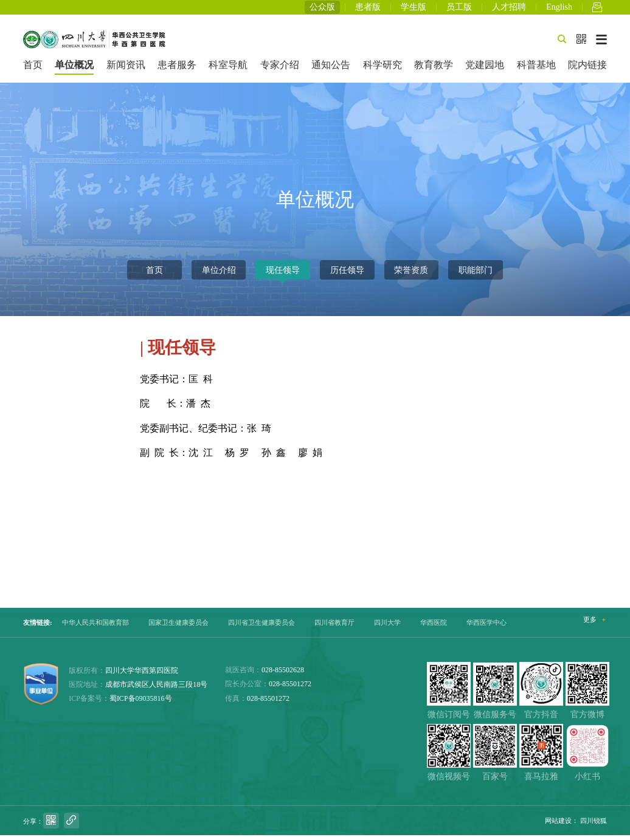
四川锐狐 (594, 825)
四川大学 (387, 627)
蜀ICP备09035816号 (141, 703)
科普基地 (536, 70)
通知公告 (331, 70)
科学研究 (382, 70)
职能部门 (476, 275)
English (559, 9)
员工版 (459, 9)
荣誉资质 (411, 275)
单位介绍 (219, 275)
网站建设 (558, 825)
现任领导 (283, 275)
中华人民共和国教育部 (95, 627)
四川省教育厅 (334, 627)
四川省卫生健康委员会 (261, 627)
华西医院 (434, 627)
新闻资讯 (126, 70)
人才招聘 (509, 9)
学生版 (414, 9)
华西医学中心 (486, 627)
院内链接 (587, 70)
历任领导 (347, 275)
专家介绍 (280, 70)
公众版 (322, 9)
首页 (33, 70)
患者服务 (177, 70)
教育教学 (434, 70)
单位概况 (74, 70)
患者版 (368, 9)
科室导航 (228, 70)
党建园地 (485, 70)
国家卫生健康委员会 (178, 627)
